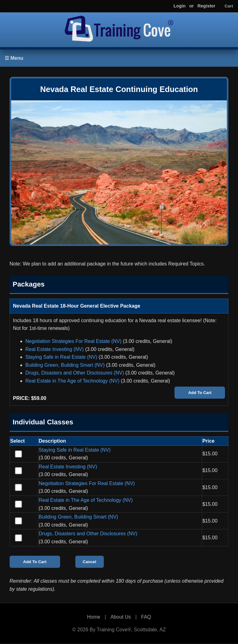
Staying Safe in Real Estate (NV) (61, 357)
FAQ (146, 617)
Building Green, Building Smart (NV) (65, 365)
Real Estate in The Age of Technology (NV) (73, 381)
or (192, 6)
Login (180, 6)
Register (206, 6)
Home (94, 617)
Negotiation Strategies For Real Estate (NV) (73, 341)
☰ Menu (14, 58)
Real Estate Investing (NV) (55, 349)
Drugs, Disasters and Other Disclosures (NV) (75, 373)
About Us (121, 617)
